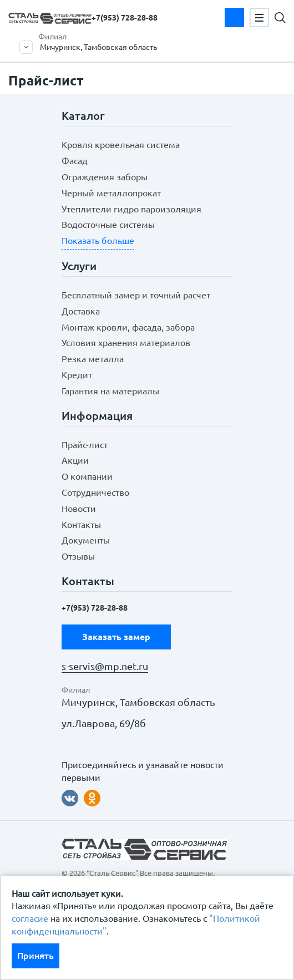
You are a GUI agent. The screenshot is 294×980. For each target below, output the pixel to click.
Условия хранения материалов (126, 343)
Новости (79, 509)
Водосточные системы (108, 225)
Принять (36, 956)
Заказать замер (234, 17)
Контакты (81, 525)
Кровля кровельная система (121, 145)
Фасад (75, 161)
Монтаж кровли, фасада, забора (128, 327)
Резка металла (93, 359)
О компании (87, 476)
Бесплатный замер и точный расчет (136, 295)
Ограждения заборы (105, 177)
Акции (75, 460)
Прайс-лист (85, 445)
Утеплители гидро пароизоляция (131, 209)
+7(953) (125, 18)
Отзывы (78, 556)
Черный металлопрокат (111, 193)
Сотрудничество (95, 492)
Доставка (81, 311)
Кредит (77, 375)
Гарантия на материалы (110, 391)
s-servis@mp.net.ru (105, 666)
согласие (30, 918)
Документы (86, 540)
